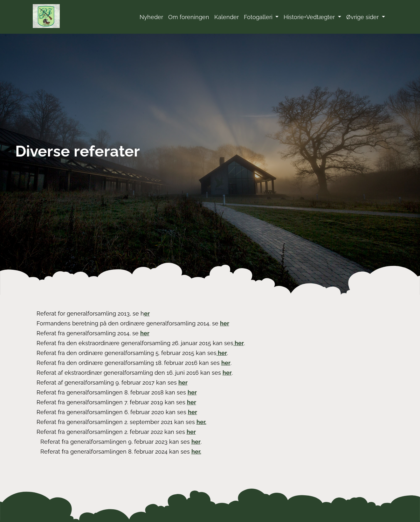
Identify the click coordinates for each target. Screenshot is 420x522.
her (225, 323)
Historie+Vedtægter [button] (310, 17)
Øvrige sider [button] (363, 17)
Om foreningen (189, 17)
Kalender (227, 17)
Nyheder (151, 17)
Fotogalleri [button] (259, 17)
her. (201, 422)
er (147, 313)
